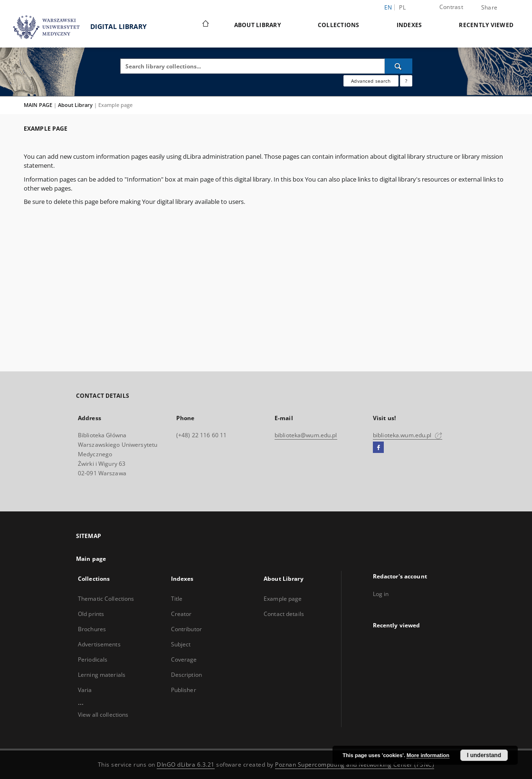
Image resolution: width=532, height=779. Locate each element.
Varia (85, 690)
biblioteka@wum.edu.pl (306, 435)
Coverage (184, 659)
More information (428, 755)
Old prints (91, 614)
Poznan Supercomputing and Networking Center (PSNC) (355, 765)
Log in (381, 594)
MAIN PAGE (38, 105)
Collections (339, 25)
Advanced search (371, 81)
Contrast (451, 7)
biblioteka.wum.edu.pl (408, 435)
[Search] (399, 66)
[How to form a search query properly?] (406, 81)
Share (489, 8)
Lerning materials (102, 675)
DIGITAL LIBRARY (76, 27)
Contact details (284, 614)
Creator (181, 614)
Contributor (186, 629)
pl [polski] (402, 7)
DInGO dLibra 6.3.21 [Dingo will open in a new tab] (186, 765)
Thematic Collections (106, 599)
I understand (484, 755)
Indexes (409, 25)
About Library (257, 25)
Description (186, 675)
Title (177, 599)
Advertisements (99, 644)
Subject (181, 644)
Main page (91, 559)
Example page (283, 599)
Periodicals (93, 659)
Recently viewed (486, 25)
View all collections (103, 715)
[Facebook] (378, 448)
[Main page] (205, 25)
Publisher (184, 690)
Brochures (92, 629)
